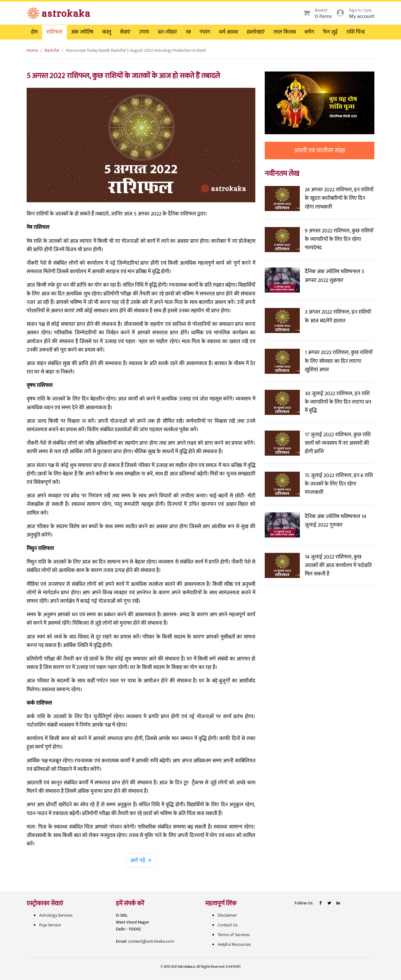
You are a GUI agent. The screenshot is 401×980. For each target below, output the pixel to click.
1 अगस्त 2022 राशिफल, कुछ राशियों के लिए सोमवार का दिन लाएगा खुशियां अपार (339, 361)
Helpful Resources (234, 944)
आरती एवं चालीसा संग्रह (320, 151)
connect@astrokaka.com (151, 941)
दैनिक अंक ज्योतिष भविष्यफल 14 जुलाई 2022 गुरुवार (336, 521)
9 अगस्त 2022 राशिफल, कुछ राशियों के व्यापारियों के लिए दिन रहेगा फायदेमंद (339, 239)
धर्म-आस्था (229, 32)
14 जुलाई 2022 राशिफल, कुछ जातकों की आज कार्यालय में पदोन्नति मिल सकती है (338, 565)
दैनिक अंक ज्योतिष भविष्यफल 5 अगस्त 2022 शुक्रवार (335, 276)
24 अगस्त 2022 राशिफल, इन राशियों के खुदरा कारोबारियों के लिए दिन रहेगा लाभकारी (339, 198)
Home (32, 50)
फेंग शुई (330, 32)
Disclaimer (227, 915)
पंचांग (205, 32)
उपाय (144, 32)
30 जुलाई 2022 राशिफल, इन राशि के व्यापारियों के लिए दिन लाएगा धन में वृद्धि (338, 402)
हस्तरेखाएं (256, 32)
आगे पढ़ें (141, 860)
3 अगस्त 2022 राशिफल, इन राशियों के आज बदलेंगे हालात (338, 316)
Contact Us (228, 925)
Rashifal (52, 50)
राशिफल (54, 32)
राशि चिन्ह (356, 32)
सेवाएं (125, 32)
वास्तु (107, 32)
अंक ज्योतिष (82, 32)
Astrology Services (56, 915)
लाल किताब (285, 32)
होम (34, 32)
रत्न (188, 32)
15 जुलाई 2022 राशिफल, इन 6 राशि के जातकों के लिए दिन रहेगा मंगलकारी (339, 484)
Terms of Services (234, 935)
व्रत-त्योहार (167, 32)
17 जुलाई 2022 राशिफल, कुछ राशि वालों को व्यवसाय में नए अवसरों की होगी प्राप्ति (338, 443)
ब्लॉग (309, 32)
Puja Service (50, 925)
